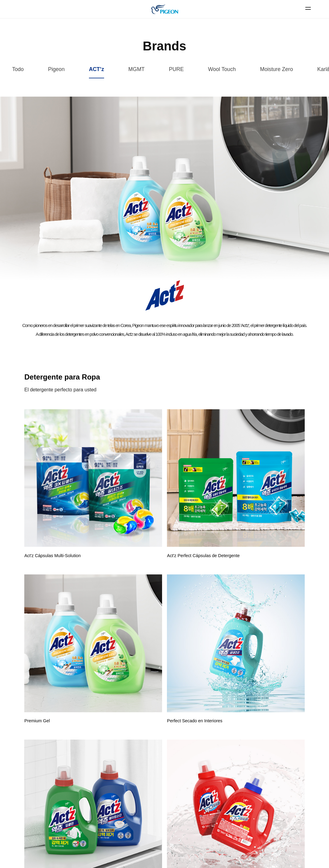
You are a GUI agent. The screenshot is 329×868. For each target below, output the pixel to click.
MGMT (137, 69)
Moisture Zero (277, 69)
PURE (176, 69)
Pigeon (56, 69)
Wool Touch (222, 69)
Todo (18, 69)
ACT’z (97, 69)
